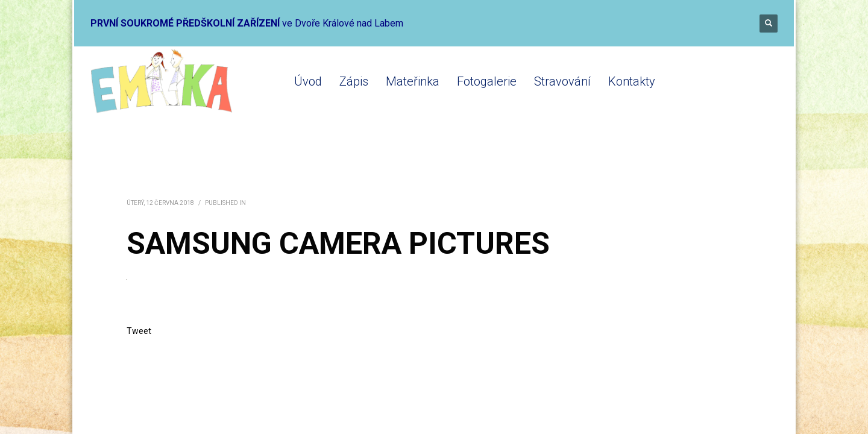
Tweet (139, 331)
